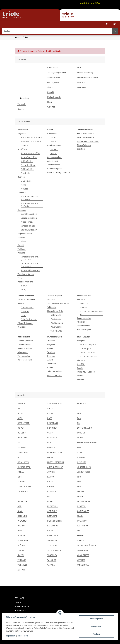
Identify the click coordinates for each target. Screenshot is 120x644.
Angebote (21, 134)
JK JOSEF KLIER (84, 467)
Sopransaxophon (29, 218)
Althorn (50, 360)
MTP (19, 506)
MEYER (80, 496)
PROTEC (21, 526)
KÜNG (80, 487)
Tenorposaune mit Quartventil (29, 265)
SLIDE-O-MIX (23, 540)
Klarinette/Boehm (25, 344)
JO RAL (21, 472)
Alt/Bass (24, 189)
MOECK (51, 501)
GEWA (80, 452)
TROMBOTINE (83, 550)
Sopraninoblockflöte (30, 153)
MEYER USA (22, 501)
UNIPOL (21, 555)
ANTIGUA (21, 403)
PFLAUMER (22, 521)
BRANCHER (52, 428)
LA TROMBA (23, 492)
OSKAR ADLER (83, 511)
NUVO (23, 290)
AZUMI (20, 413)
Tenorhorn (52, 364)
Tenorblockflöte (28, 165)
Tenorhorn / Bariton (26, 274)
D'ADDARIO (22, 438)
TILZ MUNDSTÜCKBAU (86, 545)
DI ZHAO (81, 438)
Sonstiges (81, 149)
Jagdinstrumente (25, 234)
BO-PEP (21, 428)
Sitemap (51, 87)
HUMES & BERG (24, 467)
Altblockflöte (27, 161)
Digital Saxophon (29, 214)
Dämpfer (21, 303)
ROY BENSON (53, 536)
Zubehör (25, 145)
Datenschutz (23, 636)
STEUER (80, 540)
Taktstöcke (52, 307)
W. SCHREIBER (83, 555)
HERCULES (82, 462)
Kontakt (51, 92)
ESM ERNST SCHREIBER (87, 443)
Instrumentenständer (86, 137)
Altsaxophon (27, 222)
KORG (80, 482)
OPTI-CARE (52, 511)
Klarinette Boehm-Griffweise (29, 205)
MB (49, 496)
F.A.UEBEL (22, 447)
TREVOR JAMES (54, 550)
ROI (79, 531)
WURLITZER (22, 565)
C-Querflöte (26, 181)
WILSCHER (52, 560)
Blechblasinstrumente (31, 137)
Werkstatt (22, 104)
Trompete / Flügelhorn (86, 372)
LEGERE (81, 492)
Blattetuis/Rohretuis (85, 134)
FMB (79, 447)
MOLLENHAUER (84, 501)
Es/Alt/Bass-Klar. (54, 145)
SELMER (81, 536)
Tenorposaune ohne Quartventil (30, 258)
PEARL (80, 516)
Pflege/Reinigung (84, 145)
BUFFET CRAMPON (85, 428)
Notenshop (24, 98)
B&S (79, 413)
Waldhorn (21, 249)
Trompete (21, 237)
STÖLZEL (21, 545)
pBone (24, 286)
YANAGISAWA (83, 565)
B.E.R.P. (51, 413)
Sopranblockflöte (29, 157)
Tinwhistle (26, 173)
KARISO (51, 477)
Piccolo (24, 185)
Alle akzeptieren (96, 619)
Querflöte (21, 177)
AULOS (50, 408)
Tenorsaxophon (28, 226)
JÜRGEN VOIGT (84, 472)
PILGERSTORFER (54, 521)
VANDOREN (52, 555)
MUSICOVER (52, 506)
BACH (20, 418)
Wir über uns (52, 68)
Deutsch (54, 137)
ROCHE (50, 531)
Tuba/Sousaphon (54, 371)
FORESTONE (23, 452)
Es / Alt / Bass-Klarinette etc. (91, 313)
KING (79, 477)
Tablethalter (56, 331)
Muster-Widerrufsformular (88, 77)
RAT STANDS (53, 526)
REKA (20, 531)
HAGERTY (51, 457)
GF (19, 457)
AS (19, 408)
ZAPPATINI (22, 570)
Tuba (20, 278)
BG (78, 423)
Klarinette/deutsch (25, 341)
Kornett (21, 245)
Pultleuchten (57, 323)
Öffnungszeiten (54, 82)
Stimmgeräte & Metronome (58, 303)
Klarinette (21, 193)
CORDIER (81, 433)
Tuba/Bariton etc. (29, 319)
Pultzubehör (56, 327)
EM (19, 443)
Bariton (50, 367)
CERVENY (22, 433)
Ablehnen (96, 634)
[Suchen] (57, 31)
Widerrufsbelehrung (85, 73)
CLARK (50, 433)
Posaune (21, 253)
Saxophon (22, 210)
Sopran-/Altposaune (30, 270)
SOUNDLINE (52, 540)
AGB (79, 68)
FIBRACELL (52, 447)
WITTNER (81, 560)
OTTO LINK (22, 516)
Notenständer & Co (55, 311)
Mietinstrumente (54, 97)
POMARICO (82, 521)
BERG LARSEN (24, 423)
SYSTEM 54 (52, 545)
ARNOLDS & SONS (55, 403)
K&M (20, 477)
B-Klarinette (52, 134)
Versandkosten (54, 77)
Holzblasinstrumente (31, 141)
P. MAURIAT (52, 516)
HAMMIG (81, 457)
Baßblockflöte (27, 169)
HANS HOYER (23, 462)
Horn (23, 315)
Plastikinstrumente (25, 282)
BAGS (50, 418)
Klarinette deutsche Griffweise (30, 198)
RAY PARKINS (83, 526)
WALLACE (22, 560)
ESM (49, 443)
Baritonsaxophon (29, 230)
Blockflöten (22, 149)
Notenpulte (56, 315)
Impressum (11, 636)
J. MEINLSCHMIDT (55, 467)
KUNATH (51, 487)
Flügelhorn (22, 241)
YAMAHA (51, 565)
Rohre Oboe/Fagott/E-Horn (59, 172)
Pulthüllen (56, 319)
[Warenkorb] (114, 24)
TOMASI (21, 550)
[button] (107, 24)
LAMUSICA (52, 492)
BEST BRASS (53, 423)
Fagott (80, 368)
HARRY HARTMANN (56, 462)
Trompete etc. (27, 307)
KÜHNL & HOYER (25, 487)
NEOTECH (81, 506)
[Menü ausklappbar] (3, 22)
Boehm (54, 141)
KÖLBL (50, 482)
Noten (50, 102)
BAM (79, 418)
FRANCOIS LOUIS (55, 452)
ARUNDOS (81, 403)
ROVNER (21, 536)
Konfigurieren (96, 626)
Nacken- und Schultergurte (88, 141)
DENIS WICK (52, 438)
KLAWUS (21, 482)
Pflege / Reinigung (25, 323)
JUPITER (51, 472)
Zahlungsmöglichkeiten (57, 73)
